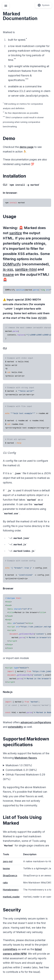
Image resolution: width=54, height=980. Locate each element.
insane (8, 275)
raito (5, 883)
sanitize (16, 233)
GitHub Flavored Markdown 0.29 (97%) (24, 777)
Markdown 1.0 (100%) (19, 765)
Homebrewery (11, 890)
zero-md (8, 861)
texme (6, 868)
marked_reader (11, 897)
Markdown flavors (26, 758)
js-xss (8, 269)
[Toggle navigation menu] (6, 6)
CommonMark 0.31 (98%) (21, 770)
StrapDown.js (10, 875)
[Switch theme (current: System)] (43, 5)
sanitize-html (26, 269)
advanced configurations (36, 722)
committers (10, 949)
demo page (27, 147)
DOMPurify (12, 264)
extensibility (15, 727)
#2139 (42, 318)
